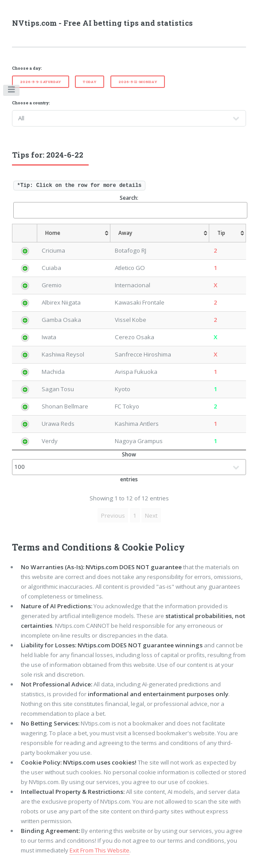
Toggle (12, 91)
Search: (130, 206)
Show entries (129, 467)
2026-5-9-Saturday (41, 82)
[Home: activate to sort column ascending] (74, 233)
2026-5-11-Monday (138, 82)
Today (90, 82)
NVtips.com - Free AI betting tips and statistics (102, 23)
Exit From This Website (100, 850)
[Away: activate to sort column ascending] (160, 233)
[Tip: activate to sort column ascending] (228, 233)
